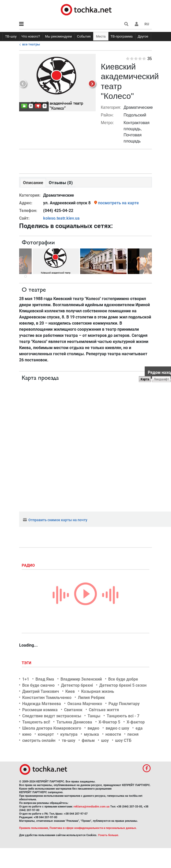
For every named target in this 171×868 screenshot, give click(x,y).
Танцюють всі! (36, 722)
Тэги (27, 663)
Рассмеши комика (40, 710)
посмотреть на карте (118, 203)
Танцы (94, 716)
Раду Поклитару (124, 704)
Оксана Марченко (85, 704)
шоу (105, 740)
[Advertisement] (86, 160)
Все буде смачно (38, 685)
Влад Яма (45, 679)
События (84, 36)
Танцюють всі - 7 (123, 716)
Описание (33, 183)
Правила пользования (34, 828)
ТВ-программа (122, 36)
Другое (143, 36)
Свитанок (73, 710)
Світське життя (104, 710)
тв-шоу (69, 740)
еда (139, 728)
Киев (70, 691)
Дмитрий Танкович (41, 691)
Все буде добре (123, 679)
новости (113, 734)
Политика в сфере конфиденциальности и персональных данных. (93, 828)
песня (133, 734)
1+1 (26, 679)
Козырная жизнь (98, 691)
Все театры (31, 44)
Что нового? (31, 36)
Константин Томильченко (47, 698)
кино (27, 734)
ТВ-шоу (11, 36)
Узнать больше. (108, 835)
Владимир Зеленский (81, 679)
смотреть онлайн (39, 740)
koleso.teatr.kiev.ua (61, 218)
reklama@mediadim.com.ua (91, 807)
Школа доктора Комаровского (52, 728)
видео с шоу (117, 728)
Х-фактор (136, 722)
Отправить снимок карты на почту (55, 520)
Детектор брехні (77, 685)
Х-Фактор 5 (109, 722)
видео (93, 728)
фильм (88, 740)
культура (69, 734)
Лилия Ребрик (91, 698)
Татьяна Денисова (74, 722)
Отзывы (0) (61, 183)
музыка (91, 734)
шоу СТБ (123, 740)
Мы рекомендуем (59, 36)
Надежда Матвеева (42, 704)
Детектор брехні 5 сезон (123, 685)
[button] (137, 24)
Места (101, 36)
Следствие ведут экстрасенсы (52, 716)
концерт (46, 734)
